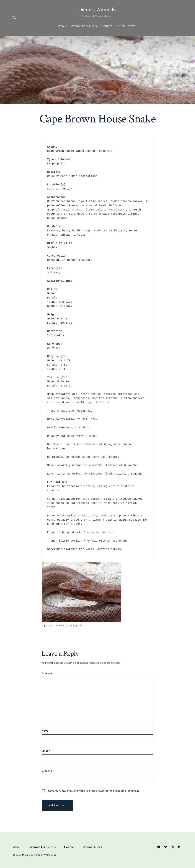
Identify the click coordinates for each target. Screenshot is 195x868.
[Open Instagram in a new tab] (172, 847)
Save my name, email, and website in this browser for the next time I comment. (94, 791)
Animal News (126, 26)
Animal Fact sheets (84, 26)
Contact (107, 26)
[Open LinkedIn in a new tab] (179, 847)
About (62, 26)
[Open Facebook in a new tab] (159, 847)
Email (46, 751)
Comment (47, 674)
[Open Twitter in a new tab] (166, 847)
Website (47, 771)
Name (46, 731)
